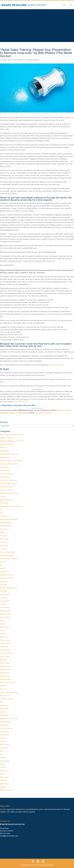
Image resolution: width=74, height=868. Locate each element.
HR (18, 60)
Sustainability (5, 761)
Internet (3, 581)
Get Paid (3, 542)
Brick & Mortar (5, 457)
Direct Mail (4, 503)
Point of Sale (5, 640)
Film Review (4, 529)
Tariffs (2, 764)
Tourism (3, 767)
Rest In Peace (5, 663)
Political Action (5, 643)
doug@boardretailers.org (9, 836)
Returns (3, 686)
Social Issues (5, 731)
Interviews (4, 585)
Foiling (2, 532)
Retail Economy (6, 669)
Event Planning (5, 526)
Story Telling (5, 745)
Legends (3, 598)
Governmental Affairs (8, 552)
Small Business (5, 722)
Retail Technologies (7, 683)
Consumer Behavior (7, 474)
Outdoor (3, 634)
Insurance (3, 572)
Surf (1, 754)
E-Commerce (5, 516)
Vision (2, 774)
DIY (1, 510)
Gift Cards (4, 545)
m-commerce (5, 607)
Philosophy (4, 637)
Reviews (3, 689)
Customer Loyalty (6, 487)
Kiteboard (4, 591)
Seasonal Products (7, 699)
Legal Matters (5, 594)
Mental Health (5, 614)
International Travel (7, 578)
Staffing (3, 738)
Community (4, 467)
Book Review (5, 451)
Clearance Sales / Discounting (11, 461)
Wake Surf (4, 780)
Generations (4, 539)
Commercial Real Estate (9, 464)
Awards (3, 448)
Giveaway (4, 549)
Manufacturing (5, 611)
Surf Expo (3, 758)
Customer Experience (8, 483)
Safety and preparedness (9, 692)
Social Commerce (6, 728)
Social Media (5, 735)
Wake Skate (4, 777)
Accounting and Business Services (12, 435)
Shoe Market (5, 709)
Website (3, 787)
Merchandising (5, 617)
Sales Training (5, 696)
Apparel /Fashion (6, 438)
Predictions (4, 647)
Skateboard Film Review (9, 718)
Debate (3, 497)
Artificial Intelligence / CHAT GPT (12, 441)
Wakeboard (4, 784)
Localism (3, 604)
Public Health (5, 656)
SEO (1, 702)
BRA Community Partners (9, 454)
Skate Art (3, 712)
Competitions (5, 470)
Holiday (3, 562)
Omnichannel (5, 627)
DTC (2, 513)
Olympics (3, 624)
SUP (1, 751)
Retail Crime (4, 666)
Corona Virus (5, 477)
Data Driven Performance (9, 493)
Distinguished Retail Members (11, 506)
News (2, 621)
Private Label (5, 650)
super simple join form (43, 413)
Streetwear (4, 748)
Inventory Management (8, 588)
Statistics (3, 741)
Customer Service (6, 490)
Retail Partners (5, 676)
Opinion (3, 630)
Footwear (4, 536)
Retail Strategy (34, 60)
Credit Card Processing (8, 480)
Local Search (5, 601)
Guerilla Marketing (7, 555)
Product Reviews (6, 653)
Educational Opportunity (9, 519)
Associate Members (7, 444)
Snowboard (4, 725)
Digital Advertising (7, 500)
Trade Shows (5, 771)
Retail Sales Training (57, 365)
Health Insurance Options (9, 559)
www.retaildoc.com (21, 402)
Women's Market (6, 790)
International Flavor (7, 575)
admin (4, 60)
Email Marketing (6, 523)
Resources (24, 60)
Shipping (3, 705)
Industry (3, 568)
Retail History (5, 673)
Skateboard (4, 715)
